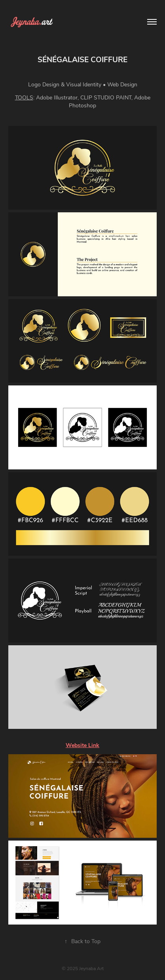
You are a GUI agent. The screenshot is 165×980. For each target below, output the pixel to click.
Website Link (82, 745)
